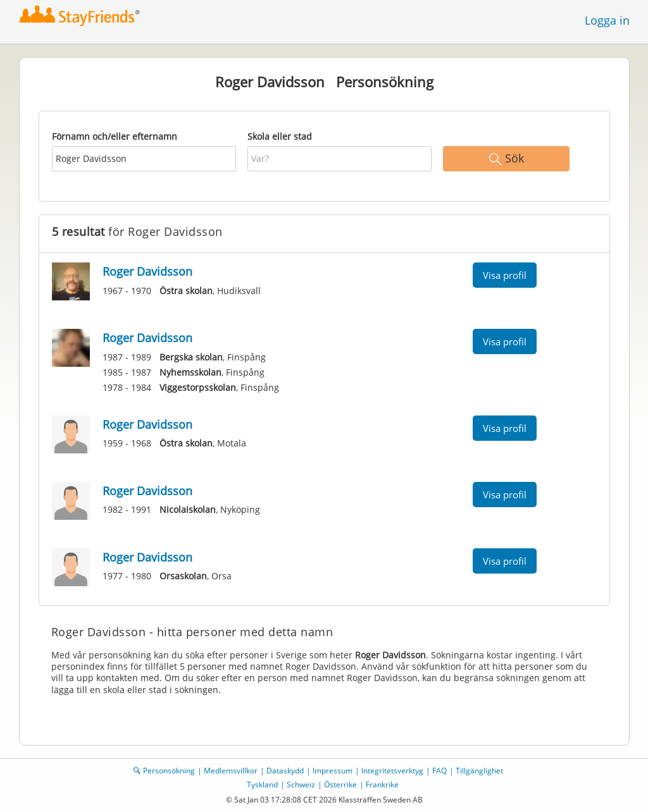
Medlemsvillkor (231, 771)
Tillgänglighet (479, 771)
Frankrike (382, 784)
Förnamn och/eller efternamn (115, 136)
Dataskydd (285, 771)
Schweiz (301, 784)
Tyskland (262, 784)
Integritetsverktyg (392, 771)
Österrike (340, 784)
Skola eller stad (280, 136)
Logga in (607, 20)
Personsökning (169, 771)
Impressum (333, 771)
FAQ (439, 771)
